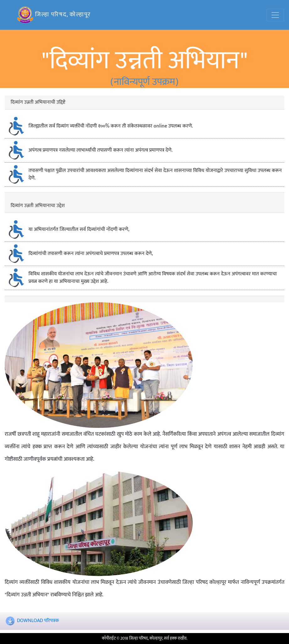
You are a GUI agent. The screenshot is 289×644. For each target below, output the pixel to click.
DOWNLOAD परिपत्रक (38, 621)
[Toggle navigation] (275, 15)
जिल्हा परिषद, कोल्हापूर (54, 15)
